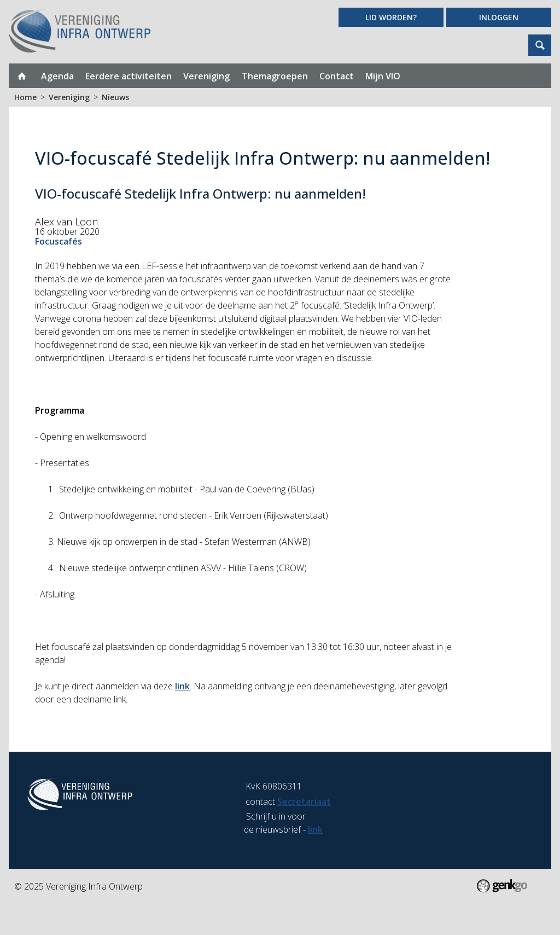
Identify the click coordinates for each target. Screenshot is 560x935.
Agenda (57, 76)
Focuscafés (59, 241)
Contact (337, 76)
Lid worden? (391, 17)
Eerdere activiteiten (129, 76)
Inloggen (499, 17)
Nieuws (115, 97)
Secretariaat (304, 802)
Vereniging (206, 76)
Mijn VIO (383, 76)
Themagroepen (275, 76)
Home (22, 76)
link (182, 686)
